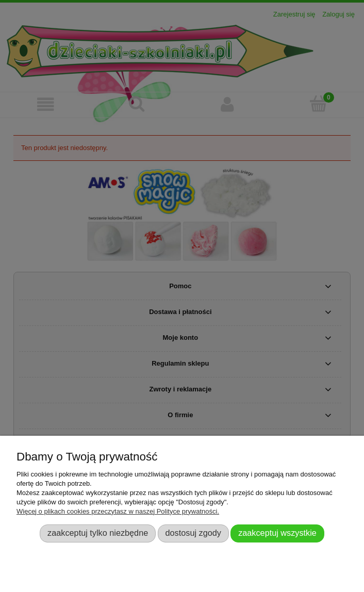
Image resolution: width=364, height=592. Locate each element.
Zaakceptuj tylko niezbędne (98, 533)
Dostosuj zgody (193, 533)
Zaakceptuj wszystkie (277, 533)
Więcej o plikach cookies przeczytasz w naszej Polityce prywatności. (118, 511)
